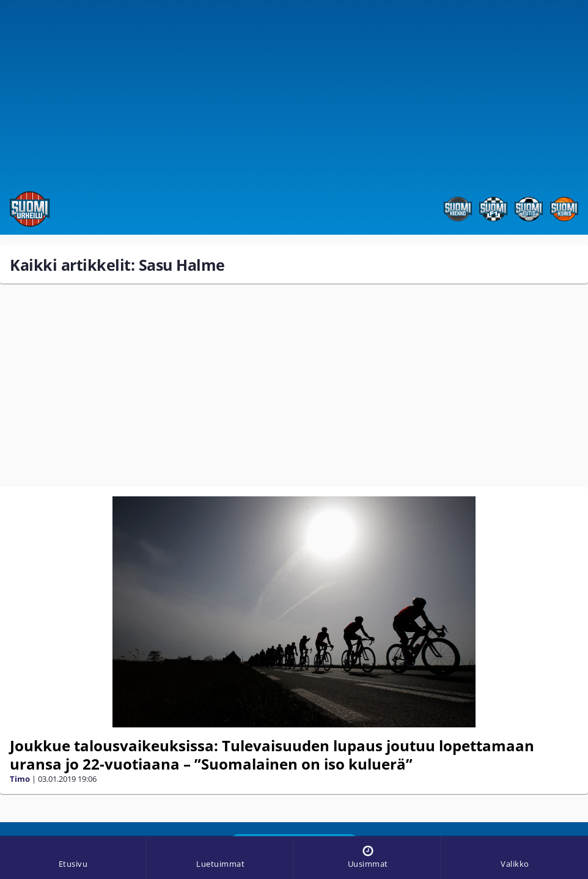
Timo (20, 779)
